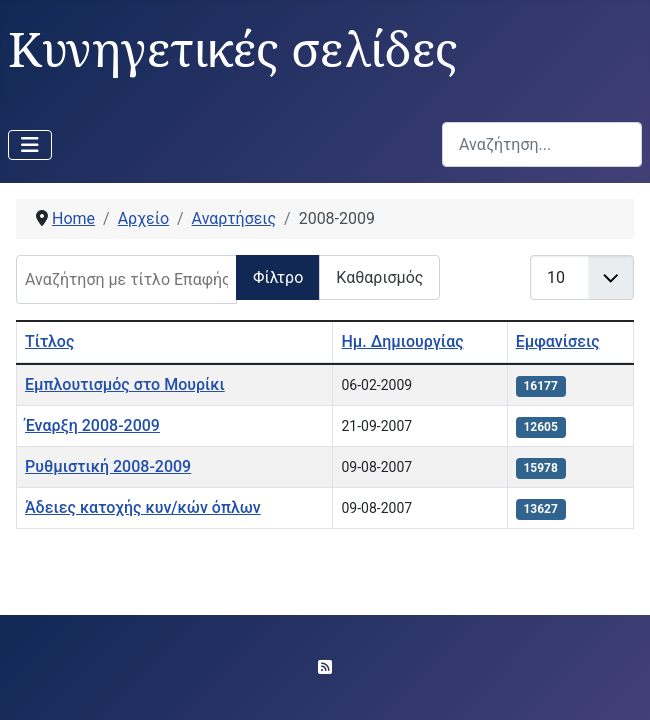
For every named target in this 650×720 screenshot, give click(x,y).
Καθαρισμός (379, 277)
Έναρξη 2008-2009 (92, 425)
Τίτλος (49, 341)
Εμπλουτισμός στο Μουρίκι (125, 384)
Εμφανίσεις (558, 341)
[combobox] (542, 144)
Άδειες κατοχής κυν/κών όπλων (143, 507)
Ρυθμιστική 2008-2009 (108, 466)
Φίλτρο (278, 277)
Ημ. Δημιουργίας (402, 341)
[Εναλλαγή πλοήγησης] (30, 145)
